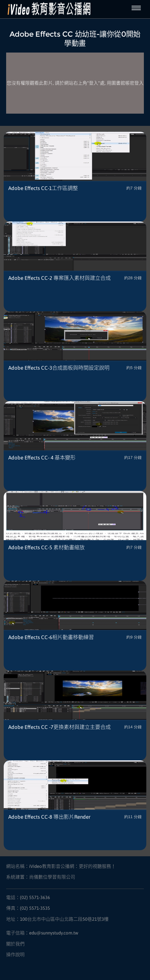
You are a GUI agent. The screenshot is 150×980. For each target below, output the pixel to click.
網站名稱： (61, 866)
